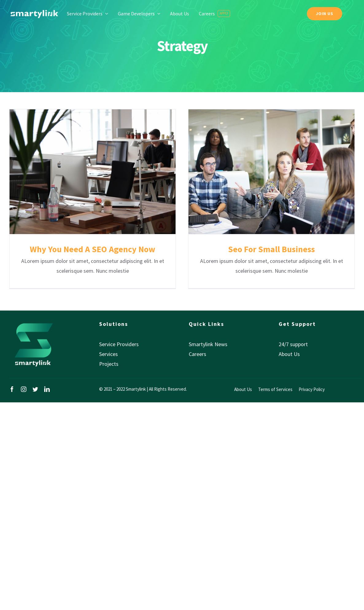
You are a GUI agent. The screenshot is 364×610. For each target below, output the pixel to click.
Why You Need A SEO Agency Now (93, 249)
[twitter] (35, 389)
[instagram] (24, 389)
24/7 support (293, 344)
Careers (197, 354)
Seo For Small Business (271, 249)
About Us (289, 354)
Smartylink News (208, 344)
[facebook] (12, 389)
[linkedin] (47, 389)
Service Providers (119, 344)
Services (108, 354)
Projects (109, 364)
